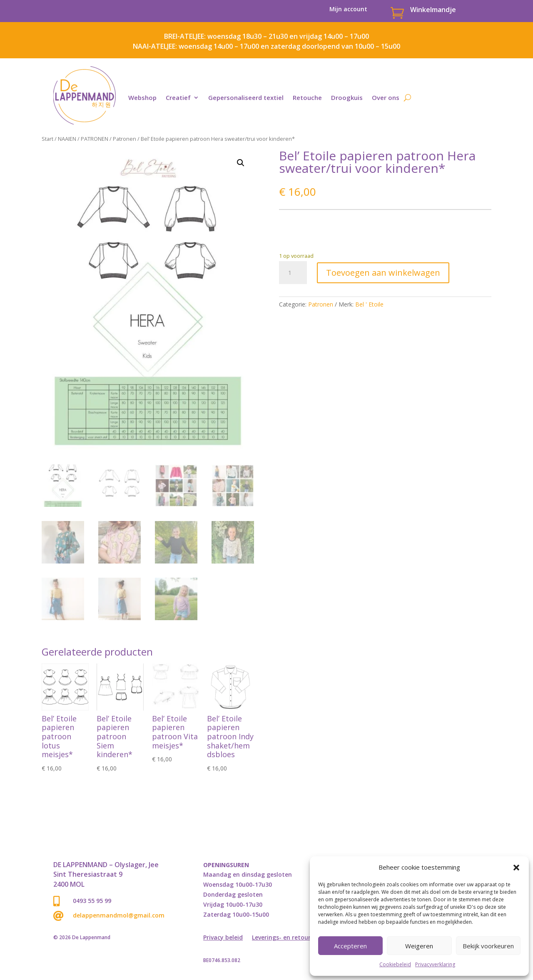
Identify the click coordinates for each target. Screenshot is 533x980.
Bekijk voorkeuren (488, 946)
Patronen (125, 139)
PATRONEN (95, 139)
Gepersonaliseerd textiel (246, 97)
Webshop (142, 97)
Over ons (386, 97)
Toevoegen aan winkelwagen (383, 273)
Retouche (307, 97)
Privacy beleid (223, 938)
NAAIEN (67, 139)
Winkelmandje (433, 10)
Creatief (178, 97)
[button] (516, 868)
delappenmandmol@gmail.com (119, 915)
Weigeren (419, 946)
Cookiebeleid (395, 964)
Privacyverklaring (435, 964)
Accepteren (350, 946)
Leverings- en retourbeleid (290, 938)
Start (47, 139)
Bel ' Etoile (369, 304)
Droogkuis (347, 97)
